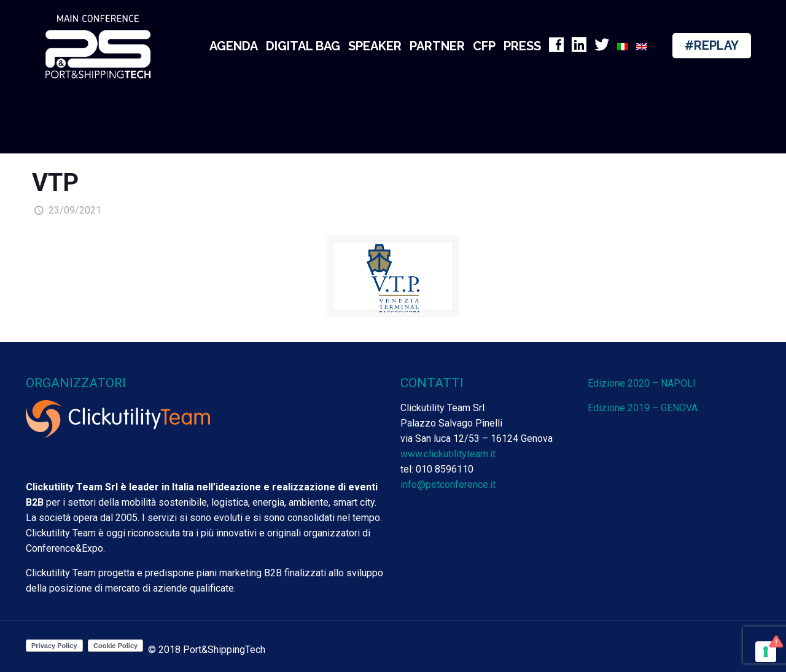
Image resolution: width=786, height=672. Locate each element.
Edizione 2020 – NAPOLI (642, 383)
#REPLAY (712, 45)
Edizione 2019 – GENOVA (643, 408)
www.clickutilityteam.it (448, 454)
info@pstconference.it (448, 485)
